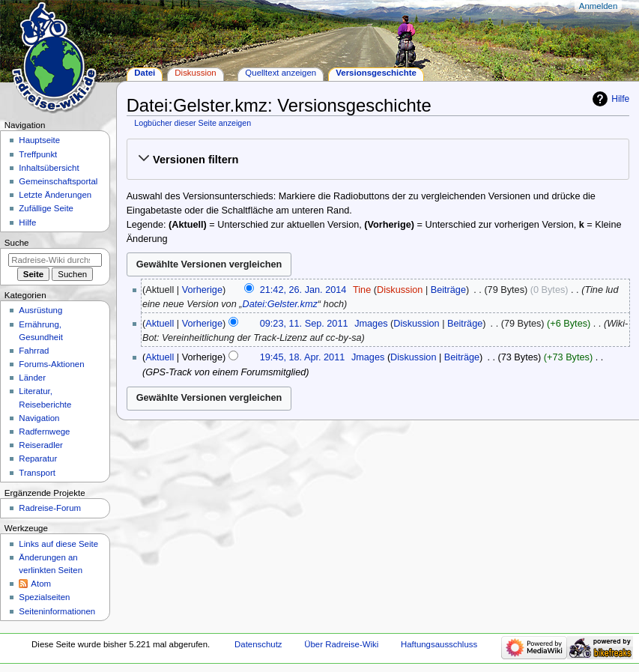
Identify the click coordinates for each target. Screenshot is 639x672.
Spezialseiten (44, 597)
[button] (378, 160)
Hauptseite (39, 140)
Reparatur (38, 458)
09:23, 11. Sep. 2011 (304, 324)
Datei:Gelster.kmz (279, 304)
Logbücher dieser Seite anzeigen (193, 123)
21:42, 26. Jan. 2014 (303, 290)
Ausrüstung (40, 310)
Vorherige (202, 290)
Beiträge (448, 290)
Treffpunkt (38, 154)
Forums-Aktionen (51, 364)
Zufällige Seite (46, 208)
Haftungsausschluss (439, 644)
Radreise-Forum (50, 508)
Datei (145, 73)
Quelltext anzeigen (281, 73)
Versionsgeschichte (376, 73)
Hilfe (620, 99)
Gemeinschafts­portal (58, 181)
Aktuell (160, 324)
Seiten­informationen (57, 611)
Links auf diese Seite (58, 544)
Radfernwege (44, 432)
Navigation (39, 418)
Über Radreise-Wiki (341, 644)
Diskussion (400, 290)
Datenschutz (258, 644)
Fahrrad (34, 351)
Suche (17, 243)
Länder (32, 378)
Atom (41, 584)
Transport (37, 473)
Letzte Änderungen (55, 195)
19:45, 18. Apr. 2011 (303, 357)
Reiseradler (41, 445)
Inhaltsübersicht (49, 168)
